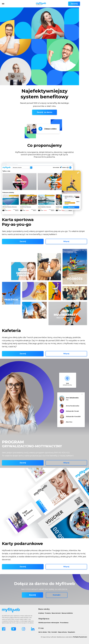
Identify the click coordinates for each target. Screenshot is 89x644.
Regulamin (71, 632)
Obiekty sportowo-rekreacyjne (49, 623)
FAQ (49, 632)
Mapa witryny (62, 632)
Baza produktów (67, 613)
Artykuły (41, 613)
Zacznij (81, 4)
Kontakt (57, 595)
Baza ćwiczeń (56, 613)
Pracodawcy (64, 623)
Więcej (66, 241)
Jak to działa (43, 632)
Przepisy (48, 613)
